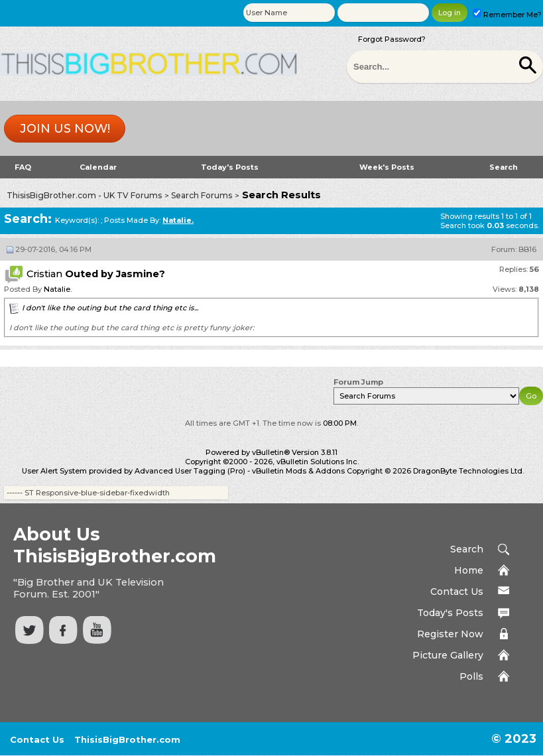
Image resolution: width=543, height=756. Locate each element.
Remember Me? (507, 15)
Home (469, 570)
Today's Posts (230, 167)
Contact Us (457, 592)
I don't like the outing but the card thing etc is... (110, 308)
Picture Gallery (448, 655)
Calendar (98, 167)
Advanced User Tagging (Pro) (190, 471)
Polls (471, 676)
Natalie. (58, 289)
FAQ (23, 167)
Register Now (450, 634)
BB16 (527, 249)
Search (504, 167)
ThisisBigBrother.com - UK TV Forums (84, 195)
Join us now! (65, 129)
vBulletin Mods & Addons (298, 471)
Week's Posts (387, 167)
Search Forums (202, 195)
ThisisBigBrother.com (127, 739)
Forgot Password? (392, 39)
